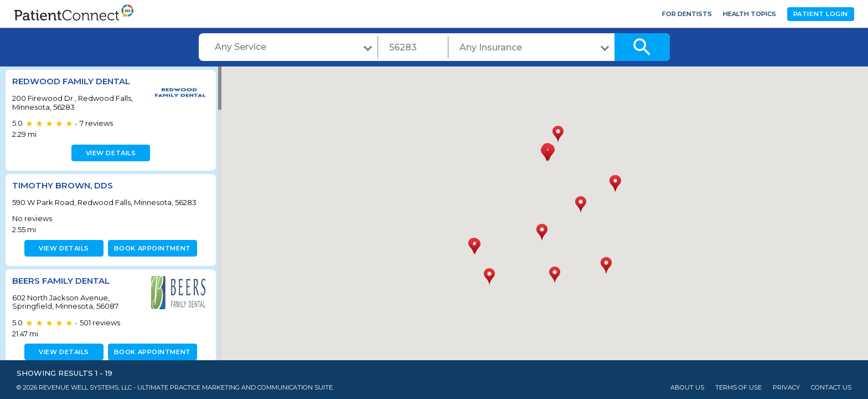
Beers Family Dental (61, 281)
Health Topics (750, 14)
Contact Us (831, 388)
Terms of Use (738, 388)
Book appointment (150, 248)
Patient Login (821, 14)
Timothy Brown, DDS (63, 185)
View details (109, 153)
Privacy (786, 388)
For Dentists (687, 14)
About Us (687, 388)
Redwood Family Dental (71, 81)
